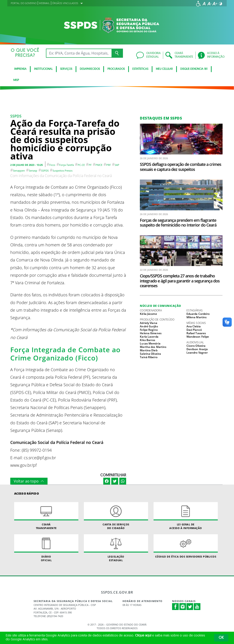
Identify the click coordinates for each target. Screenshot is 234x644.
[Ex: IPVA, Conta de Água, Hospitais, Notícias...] (79, 53)
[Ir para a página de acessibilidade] (199, 4)
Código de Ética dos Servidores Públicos (186, 546)
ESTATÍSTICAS (140, 69)
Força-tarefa (66, 165)
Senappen (19, 171)
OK (221, 638)
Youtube (197, 607)
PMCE (99, 165)
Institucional (43, 69)
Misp (16, 80)
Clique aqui (143, 636)
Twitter (190, 607)
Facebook (175, 607)
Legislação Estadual (116, 548)
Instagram (183, 607)
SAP (117, 165)
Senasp (33, 171)
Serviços (66, 69)
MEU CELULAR (164, 69)
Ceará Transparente (46, 516)
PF (90, 165)
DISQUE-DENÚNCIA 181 (194, 69)
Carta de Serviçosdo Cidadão (116, 516)
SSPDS (16, 116)
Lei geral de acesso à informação (186, 516)
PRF (109, 165)
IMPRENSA (20, 69)
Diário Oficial (46, 548)
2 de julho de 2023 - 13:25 (27, 165)
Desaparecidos (90, 69)
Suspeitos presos (62, 171)
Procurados (116, 69)
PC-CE (81, 165)
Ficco (52, 165)
